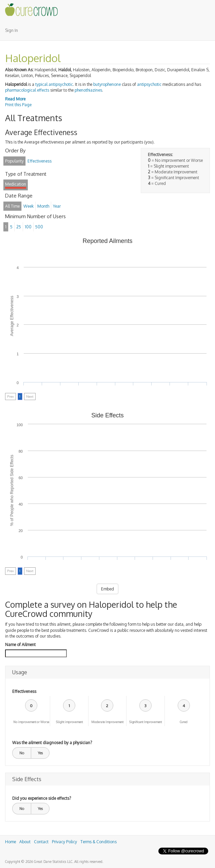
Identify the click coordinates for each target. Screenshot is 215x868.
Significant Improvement (145, 722)
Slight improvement (69, 722)
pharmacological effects (27, 90)
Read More (15, 99)
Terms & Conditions (99, 842)
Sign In (12, 30)
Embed (107, 589)
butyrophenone (107, 84)
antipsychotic (149, 84)
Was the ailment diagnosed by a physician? (52, 743)
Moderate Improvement (107, 722)
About (25, 842)
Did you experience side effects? (42, 798)
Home (11, 842)
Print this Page (18, 105)
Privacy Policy (64, 842)
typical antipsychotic (54, 84)
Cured (184, 722)
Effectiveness (24, 691)
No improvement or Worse (31, 722)
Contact (41, 842)
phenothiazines (88, 90)
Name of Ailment (20, 645)
